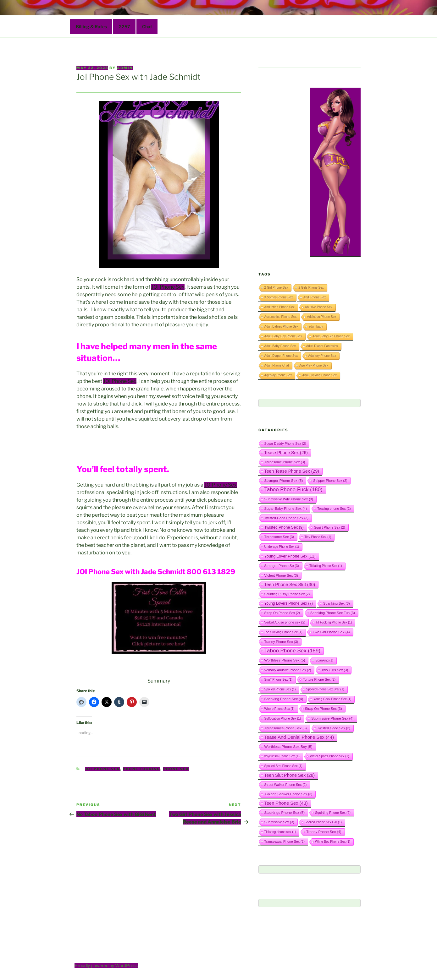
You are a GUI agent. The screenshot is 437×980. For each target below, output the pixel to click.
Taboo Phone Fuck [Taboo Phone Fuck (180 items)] (293, 490)
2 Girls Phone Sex (311, 288)
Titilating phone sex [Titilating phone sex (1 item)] (280, 832)
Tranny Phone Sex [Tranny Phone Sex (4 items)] (324, 832)
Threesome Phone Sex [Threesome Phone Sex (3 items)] (285, 462)
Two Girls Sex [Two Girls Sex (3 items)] (335, 670)
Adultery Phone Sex (322, 356)
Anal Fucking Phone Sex (319, 375)
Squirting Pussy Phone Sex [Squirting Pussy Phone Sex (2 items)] (287, 594)
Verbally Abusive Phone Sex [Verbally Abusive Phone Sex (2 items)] (288, 670)
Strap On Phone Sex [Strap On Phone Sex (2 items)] (282, 613)
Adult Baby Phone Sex (280, 346)
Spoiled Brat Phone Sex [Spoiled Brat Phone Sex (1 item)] (283, 766)
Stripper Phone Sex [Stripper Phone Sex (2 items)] (330, 481)
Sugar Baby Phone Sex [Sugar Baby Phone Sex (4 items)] (286, 509)
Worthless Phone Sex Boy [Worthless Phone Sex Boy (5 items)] (288, 746)
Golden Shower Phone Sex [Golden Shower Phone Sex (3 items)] (288, 794)
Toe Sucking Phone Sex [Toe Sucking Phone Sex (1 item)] (283, 632)
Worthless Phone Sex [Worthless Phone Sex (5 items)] (285, 660)
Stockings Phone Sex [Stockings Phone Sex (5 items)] (285, 812)
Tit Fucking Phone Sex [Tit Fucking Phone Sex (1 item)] (334, 622)
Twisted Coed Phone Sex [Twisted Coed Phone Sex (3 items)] (287, 518)
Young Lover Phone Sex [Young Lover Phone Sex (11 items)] (290, 556)
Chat (147, 27)
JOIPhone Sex (221, 485)
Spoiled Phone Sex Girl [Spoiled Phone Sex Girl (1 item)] (323, 822)
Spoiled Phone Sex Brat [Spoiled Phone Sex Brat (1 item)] (325, 689)
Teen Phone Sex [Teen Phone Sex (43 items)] (286, 803)
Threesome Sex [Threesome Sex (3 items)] (279, 537)
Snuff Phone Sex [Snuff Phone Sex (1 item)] (279, 680)
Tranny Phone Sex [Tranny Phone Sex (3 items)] (281, 642)
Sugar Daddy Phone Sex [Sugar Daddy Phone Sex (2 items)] (285, 444)
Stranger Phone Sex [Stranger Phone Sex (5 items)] (284, 480)
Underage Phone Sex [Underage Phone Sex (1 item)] (282, 547)
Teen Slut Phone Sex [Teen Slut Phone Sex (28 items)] (290, 775)
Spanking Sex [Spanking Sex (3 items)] (337, 603)
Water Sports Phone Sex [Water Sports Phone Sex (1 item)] (330, 756)
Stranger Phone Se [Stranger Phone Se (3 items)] (282, 566)
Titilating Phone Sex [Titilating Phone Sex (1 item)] (326, 566)
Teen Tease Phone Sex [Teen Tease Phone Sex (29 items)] (292, 471)
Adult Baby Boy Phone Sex (283, 336)
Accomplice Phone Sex (281, 317)
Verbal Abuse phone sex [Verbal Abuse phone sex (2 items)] (285, 622)
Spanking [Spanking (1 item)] (324, 660)
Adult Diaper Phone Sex (281, 356)
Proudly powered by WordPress (106, 965)
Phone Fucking (142, 769)
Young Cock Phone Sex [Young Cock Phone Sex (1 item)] (332, 699)
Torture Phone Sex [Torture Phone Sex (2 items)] (319, 679)
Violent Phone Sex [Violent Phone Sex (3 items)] (281, 575)
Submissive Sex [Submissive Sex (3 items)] (279, 822)
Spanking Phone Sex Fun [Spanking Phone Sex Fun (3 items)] (333, 613)
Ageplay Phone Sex (278, 375)
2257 (124, 27)
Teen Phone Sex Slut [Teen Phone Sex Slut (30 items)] (290, 585)
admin (125, 68)
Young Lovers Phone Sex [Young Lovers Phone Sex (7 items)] (289, 603)
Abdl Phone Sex (315, 297)
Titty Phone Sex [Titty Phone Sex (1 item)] (318, 537)
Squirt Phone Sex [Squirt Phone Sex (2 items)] (330, 527)
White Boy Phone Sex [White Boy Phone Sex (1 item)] (333, 842)
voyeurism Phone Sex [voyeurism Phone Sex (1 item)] (282, 756)
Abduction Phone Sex (279, 307)
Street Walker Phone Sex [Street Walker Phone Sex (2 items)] (286, 785)
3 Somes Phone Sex (279, 297)
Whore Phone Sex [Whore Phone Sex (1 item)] (279, 709)
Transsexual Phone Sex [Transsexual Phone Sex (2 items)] (285, 841)
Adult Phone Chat (277, 365)
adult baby (316, 327)
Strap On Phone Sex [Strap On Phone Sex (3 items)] (324, 709)
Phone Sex (176, 769)
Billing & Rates (91, 27)
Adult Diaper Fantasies (322, 346)
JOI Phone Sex (168, 287)
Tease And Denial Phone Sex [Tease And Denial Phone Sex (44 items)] (299, 737)
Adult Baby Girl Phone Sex (331, 336)
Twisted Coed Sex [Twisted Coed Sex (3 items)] (334, 728)
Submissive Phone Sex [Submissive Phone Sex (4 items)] (332, 718)
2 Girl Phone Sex (276, 288)
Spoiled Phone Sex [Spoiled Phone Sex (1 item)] (280, 689)
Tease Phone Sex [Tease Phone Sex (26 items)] (286, 453)
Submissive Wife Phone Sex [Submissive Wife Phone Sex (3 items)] (289, 499)
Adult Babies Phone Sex (281, 327)
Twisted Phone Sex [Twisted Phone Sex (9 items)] (284, 527)
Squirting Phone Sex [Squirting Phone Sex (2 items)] (333, 813)
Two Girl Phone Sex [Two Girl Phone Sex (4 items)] (331, 632)
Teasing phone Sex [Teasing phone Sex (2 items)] (334, 509)
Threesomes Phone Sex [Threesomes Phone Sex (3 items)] (286, 728)
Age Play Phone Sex (314, 365)
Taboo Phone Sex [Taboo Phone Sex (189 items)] (293, 651)
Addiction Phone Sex (321, 317)
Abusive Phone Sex (319, 307)
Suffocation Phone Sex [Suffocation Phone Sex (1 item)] (283, 719)
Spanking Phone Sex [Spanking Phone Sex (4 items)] (284, 699)
